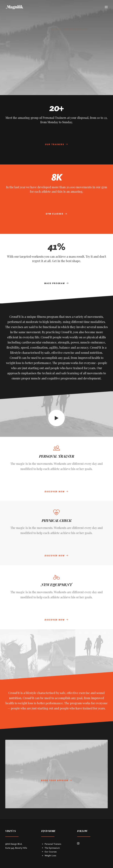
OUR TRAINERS (56, 144)
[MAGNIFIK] (15, 7)
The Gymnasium (52, 848)
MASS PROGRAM (56, 283)
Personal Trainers (53, 844)
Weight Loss (50, 855)
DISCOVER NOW (56, 492)
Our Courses (51, 852)
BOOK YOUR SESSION (56, 778)
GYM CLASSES (56, 214)
